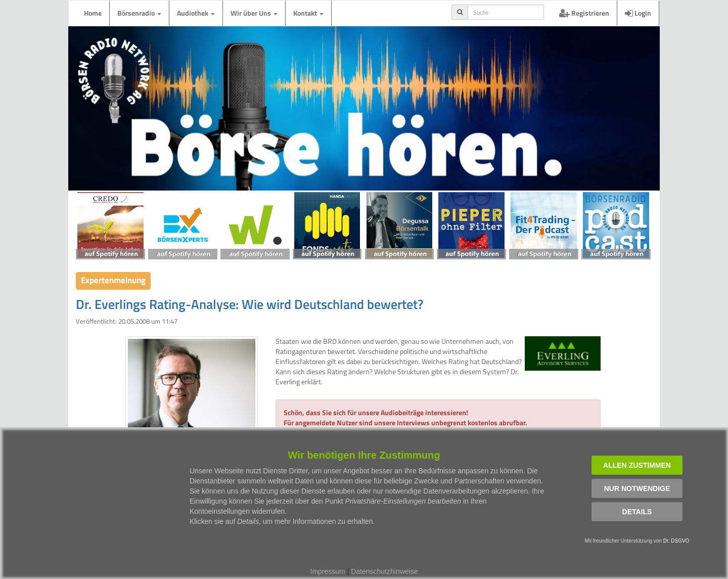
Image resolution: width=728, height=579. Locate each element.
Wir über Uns (254, 13)
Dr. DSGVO (676, 541)
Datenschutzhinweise (384, 571)
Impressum (328, 571)
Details (637, 512)
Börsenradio (139, 13)
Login (638, 13)
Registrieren (584, 13)
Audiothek (196, 13)
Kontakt (308, 13)
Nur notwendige (637, 488)
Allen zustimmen (637, 465)
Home (93, 13)
